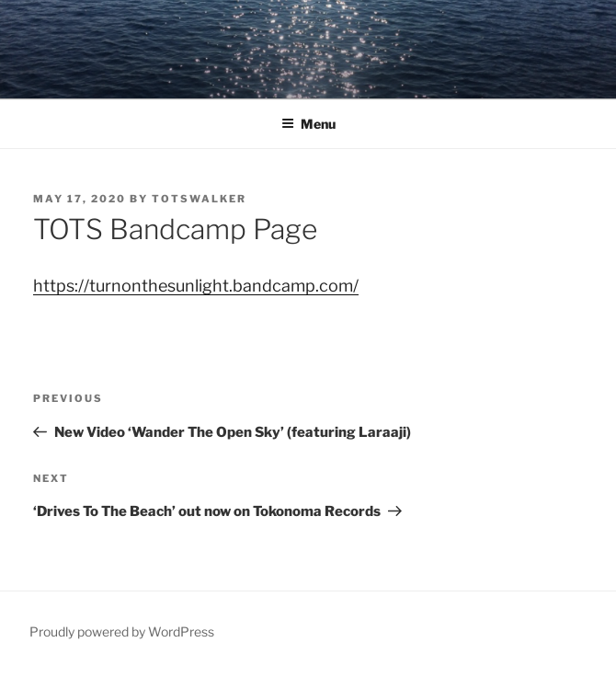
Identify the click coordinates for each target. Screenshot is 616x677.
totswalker (199, 199)
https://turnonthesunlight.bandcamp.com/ (196, 286)
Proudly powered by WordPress (122, 631)
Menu (308, 124)
